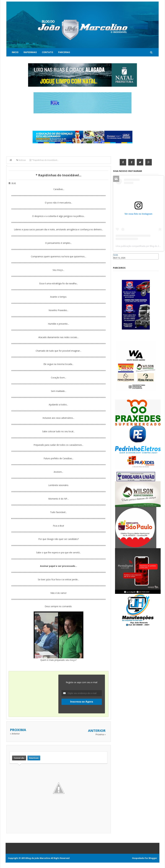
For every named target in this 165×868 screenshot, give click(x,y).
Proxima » (101, 734)
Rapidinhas (30, 52)
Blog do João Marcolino (38, 858)
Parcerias (64, 52)
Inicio (15, 52)
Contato (47, 52)
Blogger (153, 858)
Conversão (19, 758)
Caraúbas (118, 261)
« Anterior (15, 734)
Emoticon (34, 758)
